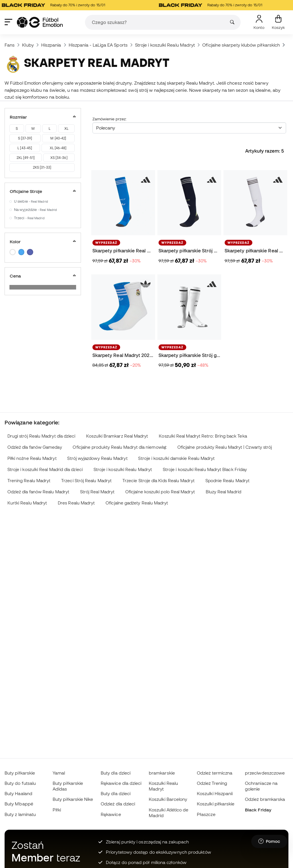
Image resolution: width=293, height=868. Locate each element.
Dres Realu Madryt (76, 503)
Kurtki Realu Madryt (27, 503)
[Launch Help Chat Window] (269, 841)
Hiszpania (51, 45)
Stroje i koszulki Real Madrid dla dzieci (45, 469)
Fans (10, 45)
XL (66, 128)
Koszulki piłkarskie (216, 804)
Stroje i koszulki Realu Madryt (165, 45)
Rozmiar (43, 117)
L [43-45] (25, 148)
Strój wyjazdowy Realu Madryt (97, 458)
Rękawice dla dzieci (121, 783)
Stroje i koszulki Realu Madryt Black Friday (205, 469)
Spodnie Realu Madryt (228, 481)
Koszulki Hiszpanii (215, 793)
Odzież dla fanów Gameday (35, 447)
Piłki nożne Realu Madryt (32, 458)
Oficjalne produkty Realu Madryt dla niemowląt (120, 447)
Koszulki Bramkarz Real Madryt (117, 436)
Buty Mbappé (19, 804)
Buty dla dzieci (116, 773)
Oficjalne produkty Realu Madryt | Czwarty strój (225, 447)
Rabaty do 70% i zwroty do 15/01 (57, 5)
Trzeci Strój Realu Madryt (86, 481)
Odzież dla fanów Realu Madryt (38, 492)
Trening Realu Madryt (29, 481)
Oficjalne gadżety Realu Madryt (137, 503)
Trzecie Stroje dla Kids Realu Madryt (159, 481)
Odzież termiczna (215, 773)
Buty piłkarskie (20, 773)
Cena (43, 276)
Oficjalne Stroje (43, 191)
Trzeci (29, 218)
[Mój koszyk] (278, 22)
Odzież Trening (212, 783)
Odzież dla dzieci (118, 804)
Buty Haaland (18, 793)
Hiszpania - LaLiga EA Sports (98, 45)
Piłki (57, 810)
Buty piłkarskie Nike (73, 799)
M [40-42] (58, 138)
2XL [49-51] (26, 158)
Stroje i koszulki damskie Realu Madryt (176, 458)
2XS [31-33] (42, 167)
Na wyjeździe (35, 210)
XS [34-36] (59, 158)
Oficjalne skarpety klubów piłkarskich (241, 45)
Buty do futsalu (20, 783)
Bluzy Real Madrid (223, 492)
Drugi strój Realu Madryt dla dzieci (41, 436)
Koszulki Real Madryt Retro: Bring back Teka (203, 436)
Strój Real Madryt (97, 492)
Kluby (28, 45)
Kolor (43, 242)
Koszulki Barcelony (168, 799)
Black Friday (258, 810)
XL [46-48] (58, 148)
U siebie (31, 201)
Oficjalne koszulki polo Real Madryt (160, 492)
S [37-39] (25, 138)
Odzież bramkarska (265, 799)
